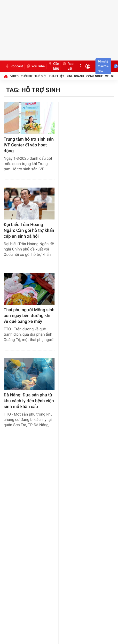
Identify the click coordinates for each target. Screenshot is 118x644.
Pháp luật (56, 76)
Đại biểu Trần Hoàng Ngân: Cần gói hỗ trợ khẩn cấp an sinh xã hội (29, 231)
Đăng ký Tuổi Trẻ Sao (103, 66)
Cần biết (54, 66)
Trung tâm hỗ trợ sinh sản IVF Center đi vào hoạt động (29, 145)
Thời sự (27, 76)
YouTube (35, 66)
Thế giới (41, 76)
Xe (107, 76)
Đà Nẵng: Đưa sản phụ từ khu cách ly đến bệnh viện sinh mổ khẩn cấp (29, 401)
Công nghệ (94, 76)
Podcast (14, 66)
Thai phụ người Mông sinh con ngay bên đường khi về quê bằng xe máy (29, 316)
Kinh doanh (75, 76)
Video (15, 76)
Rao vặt (68, 66)
